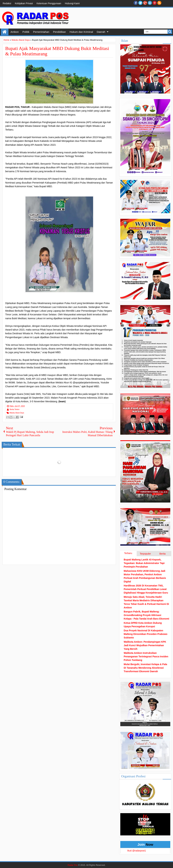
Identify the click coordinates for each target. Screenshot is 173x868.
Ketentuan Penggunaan (49, 3)
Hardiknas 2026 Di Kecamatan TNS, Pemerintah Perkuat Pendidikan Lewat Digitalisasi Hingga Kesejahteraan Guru (146, 589)
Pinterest (155, 3)
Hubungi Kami (72, 3)
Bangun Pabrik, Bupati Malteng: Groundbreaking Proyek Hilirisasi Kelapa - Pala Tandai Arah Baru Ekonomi (146, 615)
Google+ (145, 3)
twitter (140, 3)
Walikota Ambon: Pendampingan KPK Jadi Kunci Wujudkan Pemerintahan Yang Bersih (145, 645)
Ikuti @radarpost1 (137, 851)
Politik (26, 32)
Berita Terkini (15, 409)
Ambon (15, 32)
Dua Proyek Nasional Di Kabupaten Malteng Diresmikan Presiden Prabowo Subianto (145, 634)
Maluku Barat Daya (17, 413)
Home (5, 32)
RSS (159, 3)
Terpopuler (145, 554)
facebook (136, 3)
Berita (162, 554)
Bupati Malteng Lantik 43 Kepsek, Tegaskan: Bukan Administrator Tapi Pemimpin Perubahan (144, 563)
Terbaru (128, 553)
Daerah (101, 32)
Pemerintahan (41, 32)
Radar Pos (73, 865)
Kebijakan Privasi (24, 3)
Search (170, 32)
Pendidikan (59, 32)
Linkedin (150, 3)
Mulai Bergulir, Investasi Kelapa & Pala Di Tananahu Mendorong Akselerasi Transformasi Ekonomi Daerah (145, 668)
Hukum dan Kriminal (81, 32)
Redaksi (7, 3)
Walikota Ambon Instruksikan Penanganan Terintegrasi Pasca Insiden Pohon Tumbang (146, 656)
